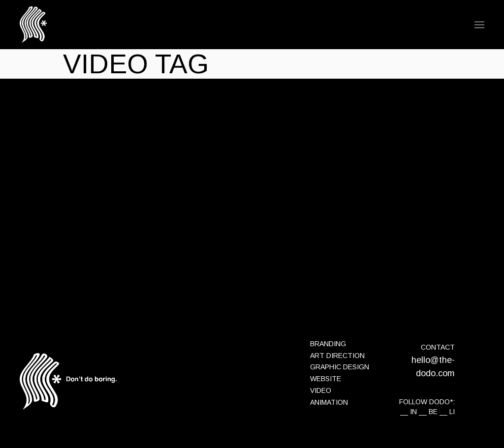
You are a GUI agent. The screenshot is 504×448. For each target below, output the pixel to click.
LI (452, 412)
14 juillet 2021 (84, 139)
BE (433, 412)
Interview (128, 139)
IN (413, 412)
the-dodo (164, 139)
